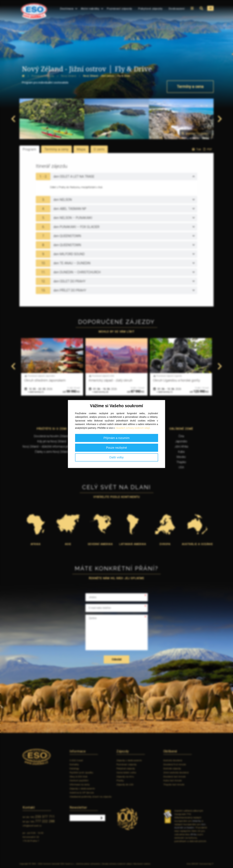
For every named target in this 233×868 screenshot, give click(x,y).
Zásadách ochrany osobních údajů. (133, 428)
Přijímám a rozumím (116, 438)
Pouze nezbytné (116, 448)
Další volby (116, 457)
